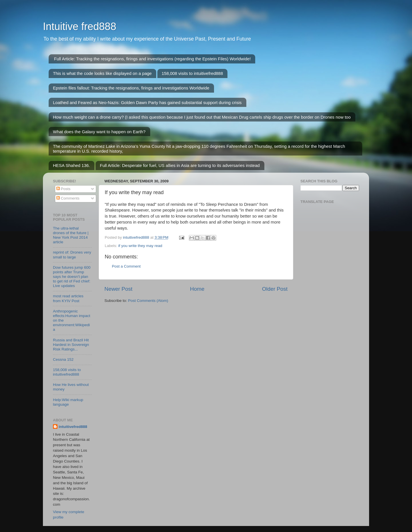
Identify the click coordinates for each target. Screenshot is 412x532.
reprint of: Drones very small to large (72, 255)
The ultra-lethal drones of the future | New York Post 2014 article (71, 235)
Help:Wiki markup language (68, 402)
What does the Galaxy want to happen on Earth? (99, 132)
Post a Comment (126, 266)
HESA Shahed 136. (71, 165)
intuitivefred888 (73, 427)
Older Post (275, 289)
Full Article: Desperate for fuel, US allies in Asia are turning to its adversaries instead (180, 165)
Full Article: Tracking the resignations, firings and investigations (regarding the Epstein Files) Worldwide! (152, 59)
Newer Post (118, 289)
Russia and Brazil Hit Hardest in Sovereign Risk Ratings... (71, 345)
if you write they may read (140, 246)
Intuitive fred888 (80, 26)
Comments (68, 198)
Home (197, 289)
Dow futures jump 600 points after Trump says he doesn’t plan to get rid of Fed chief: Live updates (72, 277)
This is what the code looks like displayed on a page (102, 73)
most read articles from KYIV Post (68, 298)
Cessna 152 (63, 359)
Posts (64, 189)
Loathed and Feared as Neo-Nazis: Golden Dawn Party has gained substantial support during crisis (147, 102)
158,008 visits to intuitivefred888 (192, 73)
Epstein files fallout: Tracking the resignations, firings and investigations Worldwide (131, 88)
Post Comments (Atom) (148, 301)
